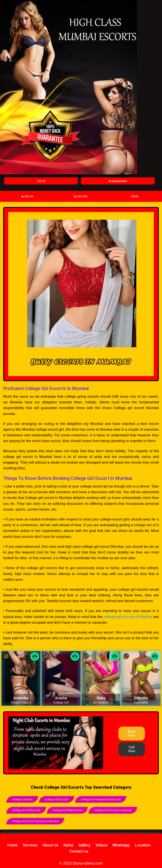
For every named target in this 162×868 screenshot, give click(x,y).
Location (143, 845)
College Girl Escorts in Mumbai (113, 810)
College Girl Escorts (57, 799)
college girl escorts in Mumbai (128, 617)
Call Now (132, 749)
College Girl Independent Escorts (101, 799)
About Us (50, 845)
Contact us (79, 851)
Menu (135, 196)
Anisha (61, 698)
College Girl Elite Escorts (67, 810)
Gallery (81, 196)
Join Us (41, 181)
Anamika (21, 698)
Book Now (132, 733)
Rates (68, 845)
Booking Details (118, 181)
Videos (101, 845)
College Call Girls (22, 799)
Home (12, 845)
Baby (101, 698)
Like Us (27, 196)
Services (30, 845)
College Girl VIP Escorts (26, 810)
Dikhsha (141, 698)
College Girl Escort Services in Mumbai (35, 821)
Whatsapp (121, 845)
